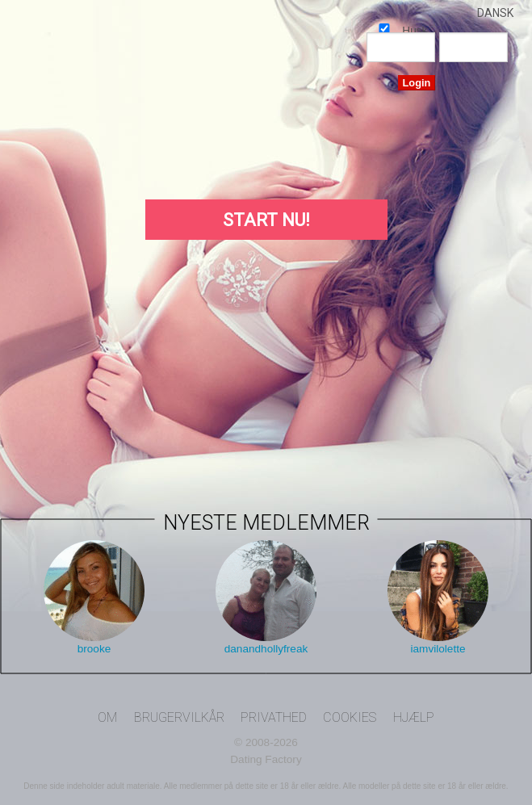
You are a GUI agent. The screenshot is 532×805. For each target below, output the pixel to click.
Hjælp (414, 717)
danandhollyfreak (266, 649)
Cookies (350, 717)
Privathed (274, 717)
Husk (384, 28)
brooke (94, 649)
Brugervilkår (179, 717)
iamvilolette (438, 649)
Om (107, 717)
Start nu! (266, 220)
